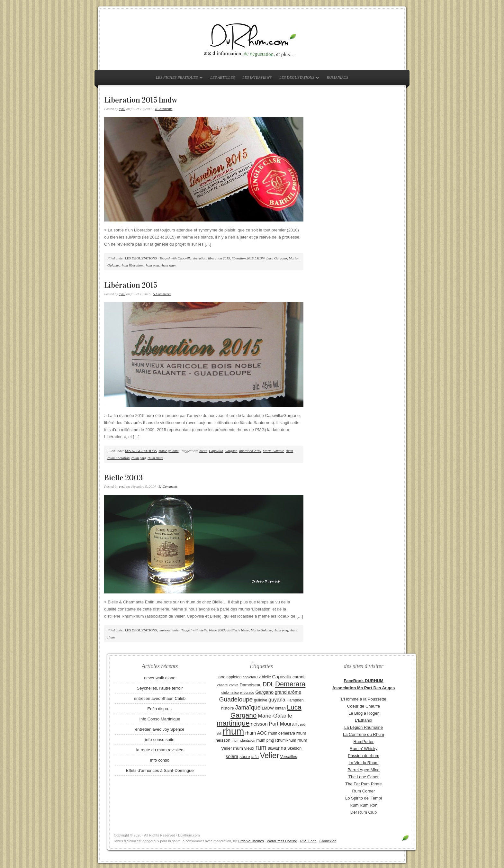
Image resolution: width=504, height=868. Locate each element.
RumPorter (364, 741)
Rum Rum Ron (364, 805)
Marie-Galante (274, 451)
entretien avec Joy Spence (160, 729)
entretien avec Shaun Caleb (160, 698)
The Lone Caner (364, 777)
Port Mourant (284, 724)
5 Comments (162, 294)
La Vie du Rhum (364, 763)
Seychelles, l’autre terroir (160, 688)
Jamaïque (248, 708)
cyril (122, 109)
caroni (298, 677)
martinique (233, 723)
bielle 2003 (217, 630)
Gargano (231, 451)
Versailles (289, 757)
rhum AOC (256, 733)
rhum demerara (282, 733)
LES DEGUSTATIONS (297, 79)
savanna (277, 748)
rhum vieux (244, 748)
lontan (280, 708)
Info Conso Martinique (160, 719)
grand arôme (288, 692)
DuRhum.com (252, 39)
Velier (269, 755)
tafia (255, 757)
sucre (245, 757)
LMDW (268, 708)
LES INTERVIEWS (257, 77)
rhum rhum (169, 265)
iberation (200, 258)
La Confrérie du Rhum (364, 734)
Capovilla (184, 258)
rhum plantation (243, 740)
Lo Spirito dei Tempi (364, 798)
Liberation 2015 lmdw (141, 100)
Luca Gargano (277, 258)
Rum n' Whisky (364, 749)
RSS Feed (308, 841)
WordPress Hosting (282, 841)
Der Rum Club (364, 812)
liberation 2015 (219, 258)
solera (232, 756)
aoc (222, 677)
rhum (289, 451)
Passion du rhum (364, 756)
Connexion (328, 841)
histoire (227, 708)
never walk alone (160, 678)
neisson (259, 724)
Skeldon (294, 748)
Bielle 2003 (123, 478)
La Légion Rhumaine (364, 727)
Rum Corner (364, 791)
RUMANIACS (337, 77)
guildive (261, 700)
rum (261, 747)
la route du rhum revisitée (160, 750)
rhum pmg (152, 265)
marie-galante (168, 451)
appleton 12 (252, 677)
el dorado (247, 692)
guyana (277, 700)
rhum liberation (132, 265)
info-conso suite (160, 740)
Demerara (290, 684)
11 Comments (168, 486)
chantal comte (228, 685)
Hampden (295, 700)
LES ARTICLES (222, 77)
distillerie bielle (238, 630)
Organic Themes (251, 841)
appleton (234, 677)
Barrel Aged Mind (364, 770)
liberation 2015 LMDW (248, 258)
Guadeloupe (236, 699)
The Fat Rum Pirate (363, 784)
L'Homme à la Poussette (363, 699)
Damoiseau (251, 685)
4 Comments (164, 109)
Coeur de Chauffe (364, 706)
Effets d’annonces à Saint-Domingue (160, 770)
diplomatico (230, 692)
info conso (160, 760)
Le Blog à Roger (364, 713)
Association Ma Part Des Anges (364, 688)
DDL (268, 684)
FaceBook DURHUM (364, 681)
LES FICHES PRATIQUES (178, 79)
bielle (203, 451)
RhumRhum (286, 740)
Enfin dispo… (160, 709)
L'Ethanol (364, 720)
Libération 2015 (131, 285)
